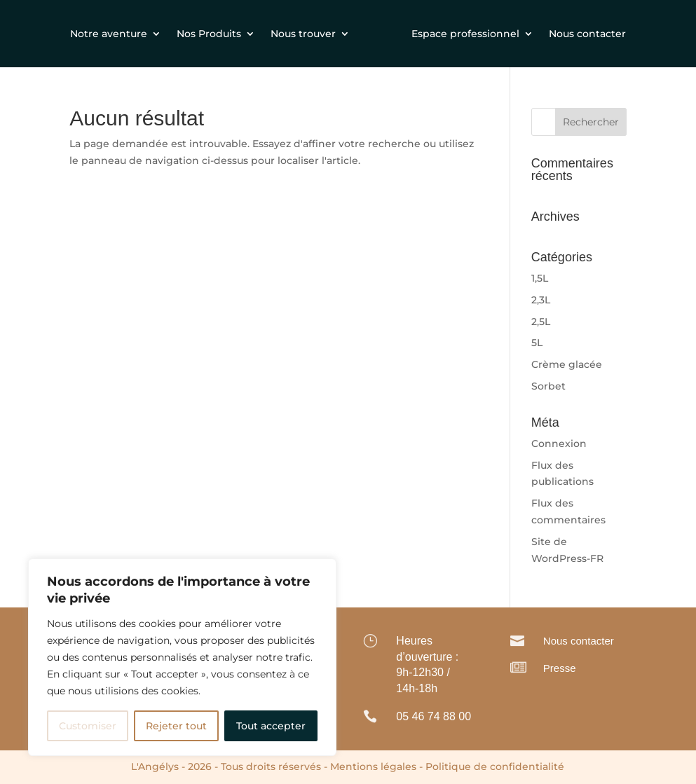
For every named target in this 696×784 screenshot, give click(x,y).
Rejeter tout (176, 726)
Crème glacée (567, 364)
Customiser (88, 726)
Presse (560, 668)
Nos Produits (209, 34)
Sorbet (548, 386)
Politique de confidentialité (495, 766)
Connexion (559, 443)
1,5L (540, 278)
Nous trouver (303, 34)
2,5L (541, 322)
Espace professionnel (465, 34)
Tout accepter (271, 726)
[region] (182, 657)
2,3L (541, 300)
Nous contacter (587, 34)
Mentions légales (373, 766)
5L (537, 343)
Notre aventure (109, 34)
